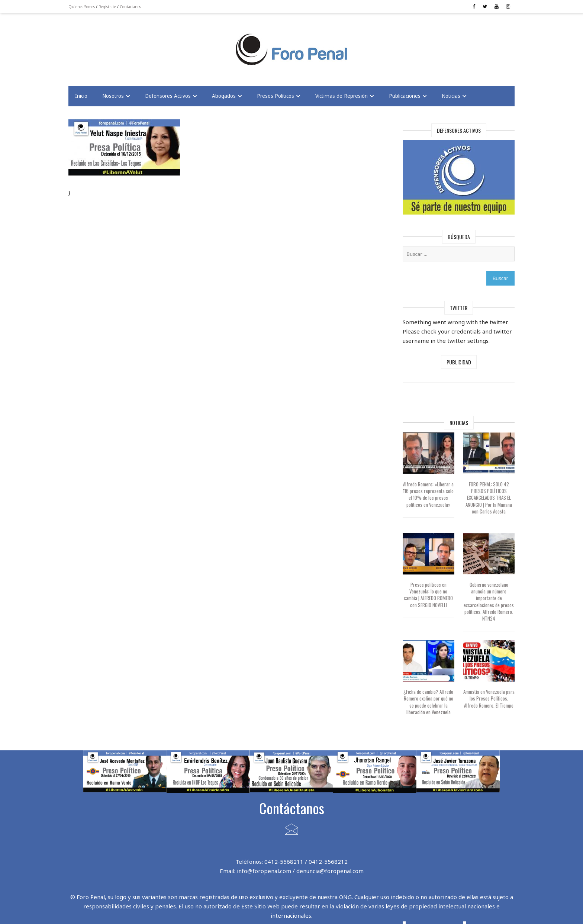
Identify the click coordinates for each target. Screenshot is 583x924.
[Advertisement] (128, 45)
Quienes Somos (82, 7)
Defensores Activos (168, 96)
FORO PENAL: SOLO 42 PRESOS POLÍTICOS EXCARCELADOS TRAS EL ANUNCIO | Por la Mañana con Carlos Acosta (489, 498)
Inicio (81, 96)
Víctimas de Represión (342, 96)
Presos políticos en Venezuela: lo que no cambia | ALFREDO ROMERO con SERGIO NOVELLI (428, 595)
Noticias (451, 96)
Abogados (224, 96)
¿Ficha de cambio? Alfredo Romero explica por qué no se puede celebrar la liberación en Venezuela (428, 702)
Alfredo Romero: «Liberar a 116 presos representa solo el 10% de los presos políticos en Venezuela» (428, 494)
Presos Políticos (276, 96)
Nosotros (113, 96)
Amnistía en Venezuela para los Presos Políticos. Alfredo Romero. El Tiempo (489, 698)
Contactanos (130, 7)
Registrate (107, 7)
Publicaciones (405, 96)
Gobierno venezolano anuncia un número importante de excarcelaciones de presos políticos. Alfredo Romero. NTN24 (489, 601)
